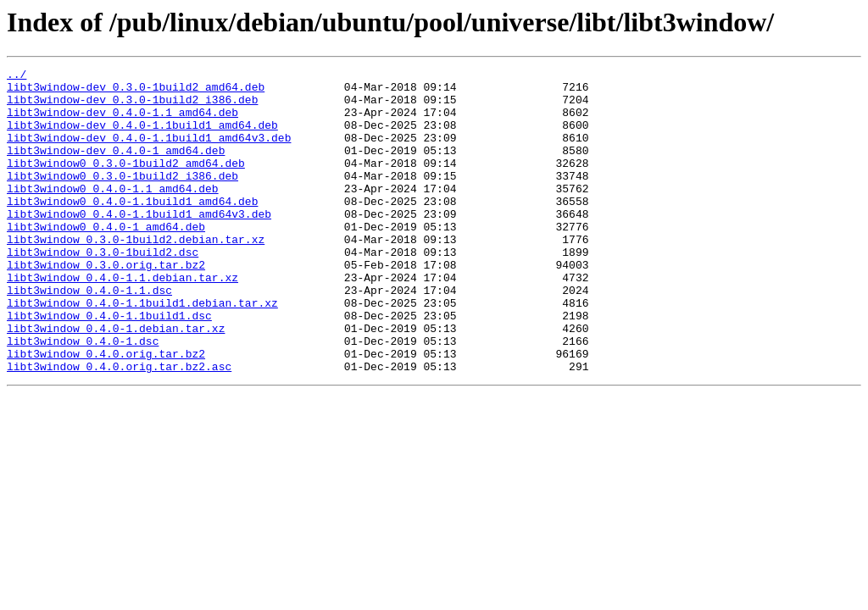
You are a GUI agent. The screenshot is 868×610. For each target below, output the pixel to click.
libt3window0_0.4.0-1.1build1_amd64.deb (132, 229)
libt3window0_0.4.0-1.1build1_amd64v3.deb (139, 244)
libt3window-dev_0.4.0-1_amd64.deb (116, 168)
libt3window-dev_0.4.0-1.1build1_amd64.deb (142, 137)
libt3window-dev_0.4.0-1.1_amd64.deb (122, 122)
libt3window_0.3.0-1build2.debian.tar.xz (136, 274)
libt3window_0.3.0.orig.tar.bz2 (106, 305)
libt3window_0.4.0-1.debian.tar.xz (116, 381)
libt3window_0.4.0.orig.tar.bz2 (106, 412)
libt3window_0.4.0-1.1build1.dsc (109, 366)
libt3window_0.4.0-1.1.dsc (89, 335)
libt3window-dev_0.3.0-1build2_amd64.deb (136, 91)
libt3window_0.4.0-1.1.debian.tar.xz (122, 320)
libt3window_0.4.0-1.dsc (83, 396)
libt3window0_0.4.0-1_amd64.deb (106, 259)
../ (17, 76)
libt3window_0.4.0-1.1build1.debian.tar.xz (142, 351)
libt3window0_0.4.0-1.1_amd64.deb (113, 213)
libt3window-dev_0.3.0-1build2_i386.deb (132, 107)
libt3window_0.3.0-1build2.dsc (103, 290)
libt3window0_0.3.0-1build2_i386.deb (122, 198)
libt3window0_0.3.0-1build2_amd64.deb (126, 183)
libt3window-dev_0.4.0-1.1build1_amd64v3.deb (149, 152)
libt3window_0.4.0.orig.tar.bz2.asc (119, 427)
